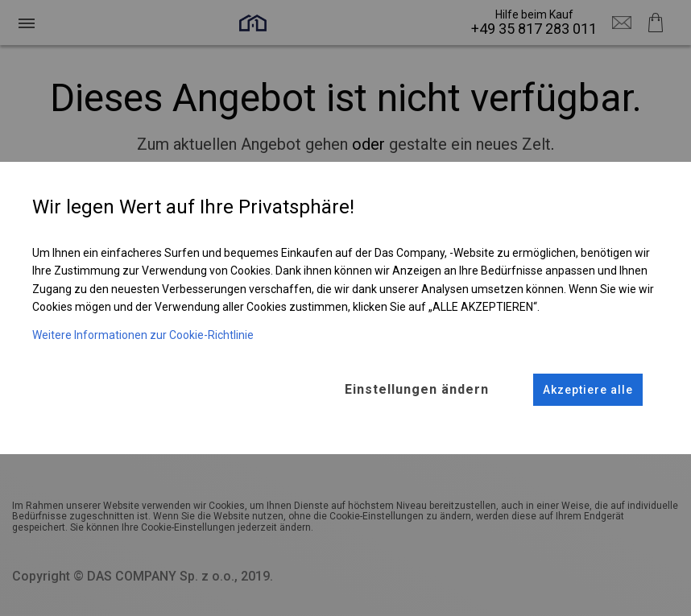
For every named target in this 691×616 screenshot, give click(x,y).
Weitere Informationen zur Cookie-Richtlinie (143, 335)
